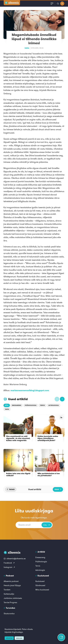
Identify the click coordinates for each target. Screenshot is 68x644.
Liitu (47, 525)
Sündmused (40, 585)
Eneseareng (17, 405)
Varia (27, 48)
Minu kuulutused (42, 590)
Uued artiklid (18, 399)
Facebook (9, 563)
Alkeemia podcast (11, 581)
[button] (57, 399)
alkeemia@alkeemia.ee (15, 559)
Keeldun (19, 638)
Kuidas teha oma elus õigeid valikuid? (18, 474)
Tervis (42, 405)
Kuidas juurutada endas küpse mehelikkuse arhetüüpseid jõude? (48, 438)
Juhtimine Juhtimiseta (13, 598)
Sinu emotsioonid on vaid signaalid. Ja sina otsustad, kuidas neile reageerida (18, 438)
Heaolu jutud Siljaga (12, 585)
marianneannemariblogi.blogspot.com (30, 390)
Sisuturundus (9, 613)
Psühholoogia (31, 405)
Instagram (9, 567)
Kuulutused (40, 581)
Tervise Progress (10, 602)
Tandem (7, 590)
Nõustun (9, 638)
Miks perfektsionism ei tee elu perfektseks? (49, 474)
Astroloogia (54, 405)
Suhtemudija (9, 594)
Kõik (7, 405)
